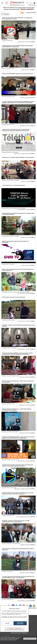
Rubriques (6, 14)
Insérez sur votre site (32, 608)
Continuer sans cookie (20, 623)
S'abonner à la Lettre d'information (19, 633)
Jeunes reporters (27, 9)
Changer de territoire (32, 5)
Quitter (7, 623)
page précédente (31, 12)
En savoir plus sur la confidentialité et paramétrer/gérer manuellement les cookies (14, 629)
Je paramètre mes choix (30, 639)
